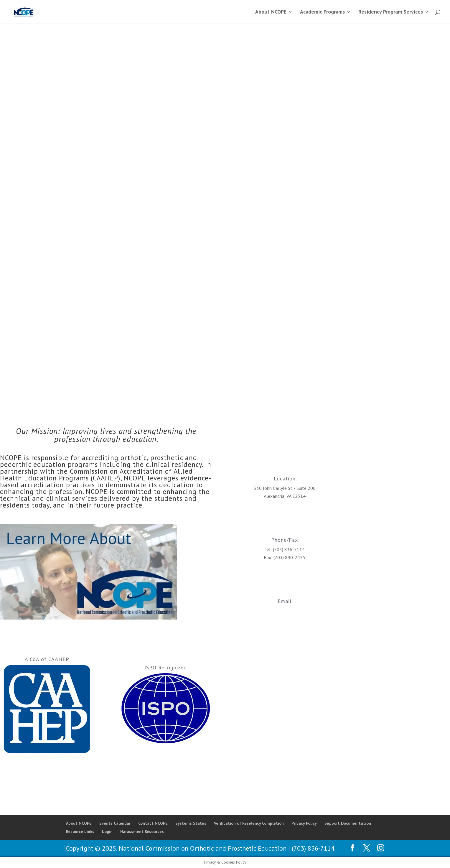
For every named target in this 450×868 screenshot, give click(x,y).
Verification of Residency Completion (249, 823)
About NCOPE (79, 823)
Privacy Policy (304, 823)
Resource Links (80, 831)
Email (285, 601)
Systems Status (191, 823)
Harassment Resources (142, 831)
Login (107, 831)
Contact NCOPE (153, 823)
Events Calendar (115, 823)
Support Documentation (348, 823)
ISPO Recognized (166, 667)
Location (285, 479)
